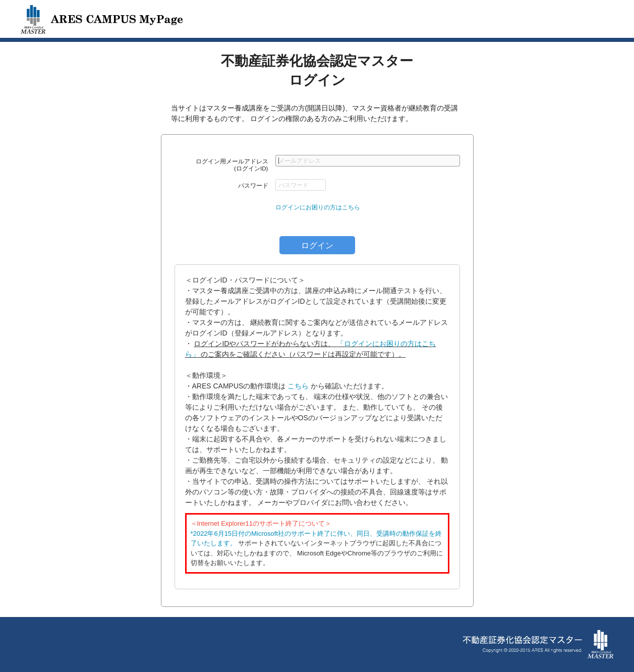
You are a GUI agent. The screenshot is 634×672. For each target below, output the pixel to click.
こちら (298, 386)
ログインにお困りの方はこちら (318, 207)
